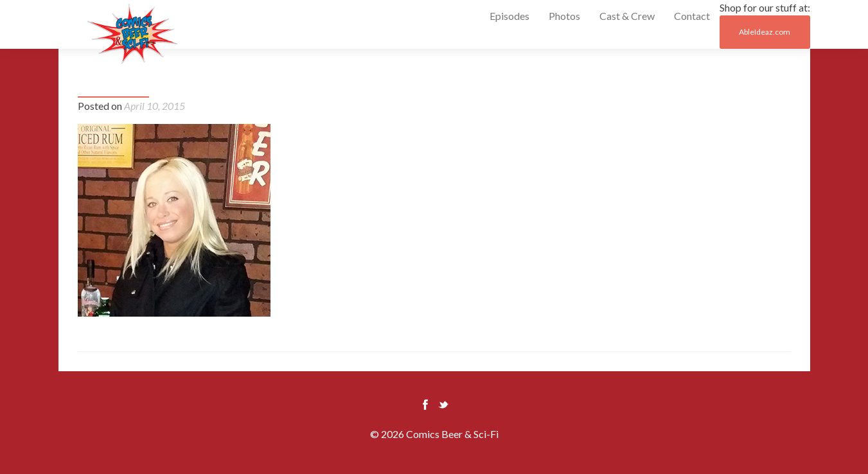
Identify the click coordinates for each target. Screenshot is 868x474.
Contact (692, 16)
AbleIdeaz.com (765, 32)
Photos (564, 16)
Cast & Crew (627, 16)
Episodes (509, 16)
